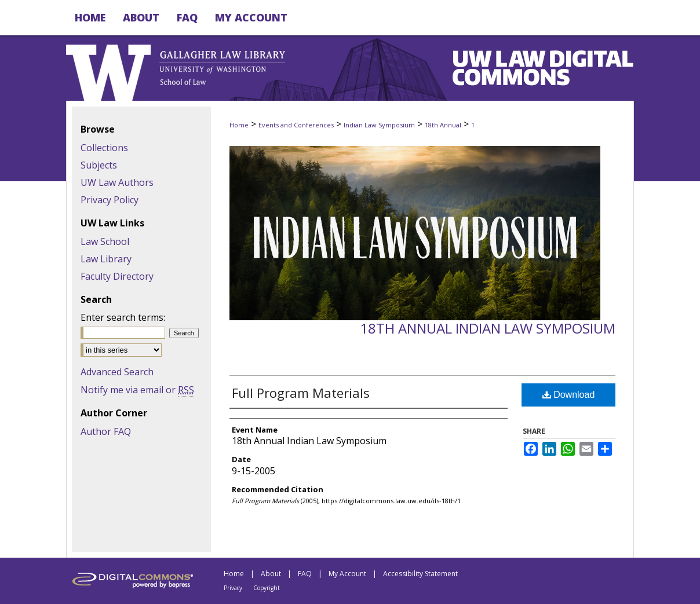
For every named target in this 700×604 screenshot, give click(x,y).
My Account (347, 574)
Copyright (267, 588)
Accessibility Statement (420, 574)
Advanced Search (117, 372)
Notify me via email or (137, 390)
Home (239, 125)
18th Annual (443, 125)
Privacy (233, 588)
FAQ (305, 574)
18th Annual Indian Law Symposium (488, 328)
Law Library (106, 259)
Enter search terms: (123, 317)
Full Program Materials (301, 393)
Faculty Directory (117, 276)
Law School (105, 241)
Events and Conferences (296, 125)
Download (569, 395)
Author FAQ (106, 431)
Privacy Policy (110, 200)
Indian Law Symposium (379, 125)
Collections (104, 148)
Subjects (99, 165)
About (271, 574)
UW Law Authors (117, 182)
